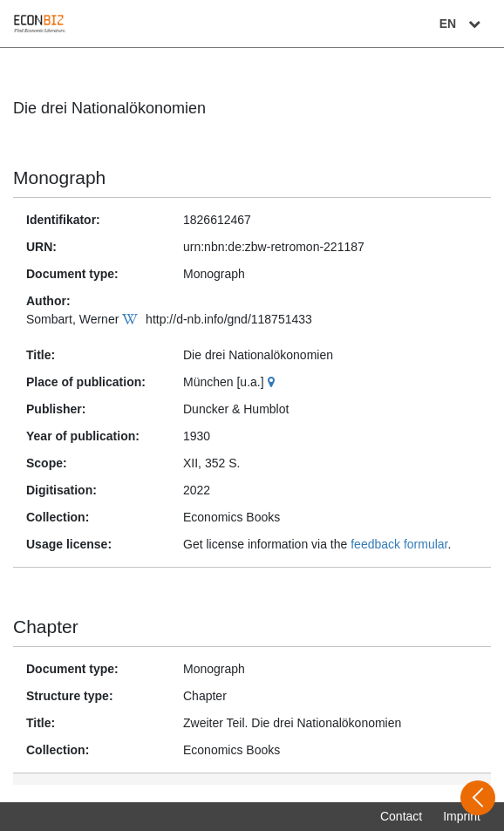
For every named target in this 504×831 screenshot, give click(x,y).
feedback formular (399, 544)
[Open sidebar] (478, 798)
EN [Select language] (462, 24)
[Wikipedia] (132, 319)
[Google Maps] (273, 382)
